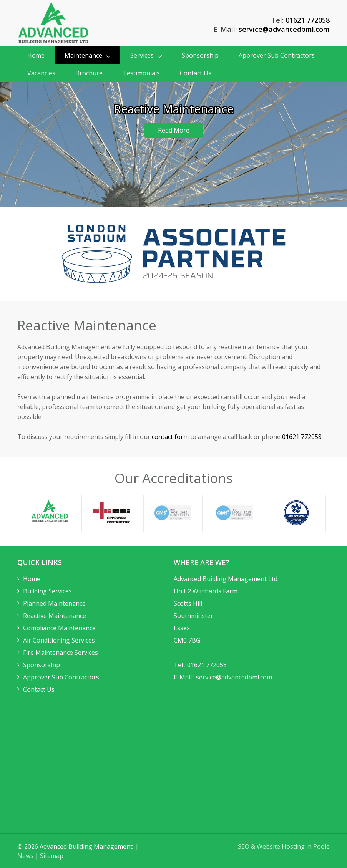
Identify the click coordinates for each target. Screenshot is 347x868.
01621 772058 (308, 20)
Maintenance (87, 55)
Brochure (89, 73)
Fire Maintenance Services (61, 653)
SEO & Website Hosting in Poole (284, 846)
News (25, 856)
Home (36, 55)
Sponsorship (200, 55)
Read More (174, 130)
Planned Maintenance (54, 603)
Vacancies (41, 73)
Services (146, 55)
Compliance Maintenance (59, 628)
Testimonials (141, 73)
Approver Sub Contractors (277, 55)
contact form (170, 437)
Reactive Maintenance (55, 616)
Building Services (47, 591)
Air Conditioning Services (59, 640)
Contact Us (196, 73)
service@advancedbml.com (284, 29)
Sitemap (52, 856)
